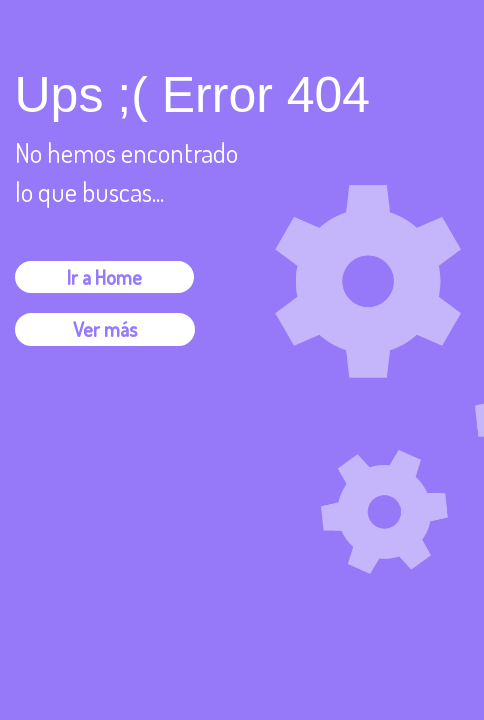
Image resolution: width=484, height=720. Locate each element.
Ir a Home (104, 277)
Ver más (105, 329)
